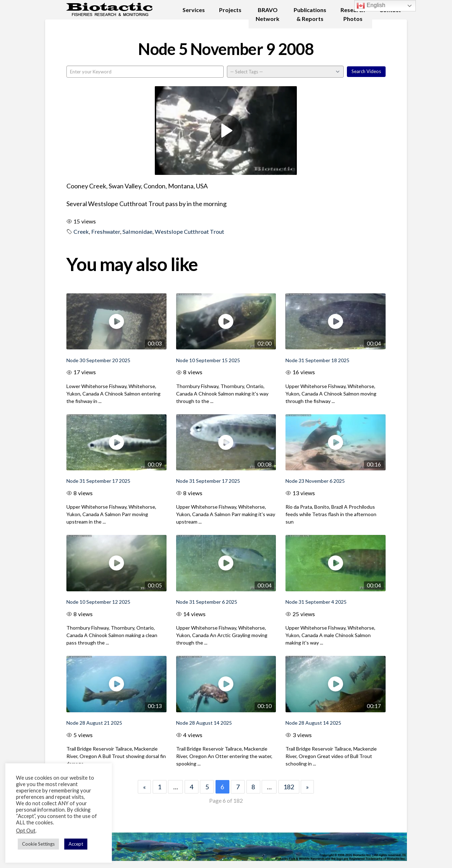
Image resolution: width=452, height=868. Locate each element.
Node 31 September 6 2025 (207, 602)
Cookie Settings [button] (38, 844)
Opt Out (26, 831)
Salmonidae (137, 231)
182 (289, 787)
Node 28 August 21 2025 (94, 723)
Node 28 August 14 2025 (204, 723)
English (371, 6)
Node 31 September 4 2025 (316, 602)
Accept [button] (76, 844)
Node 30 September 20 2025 (98, 360)
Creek (81, 231)
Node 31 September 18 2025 (317, 360)
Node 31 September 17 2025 (98, 481)
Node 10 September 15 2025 (208, 360)
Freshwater (106, 231)
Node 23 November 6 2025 (315, 481)
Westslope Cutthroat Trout (189, 231)
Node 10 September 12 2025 (98, 602)
